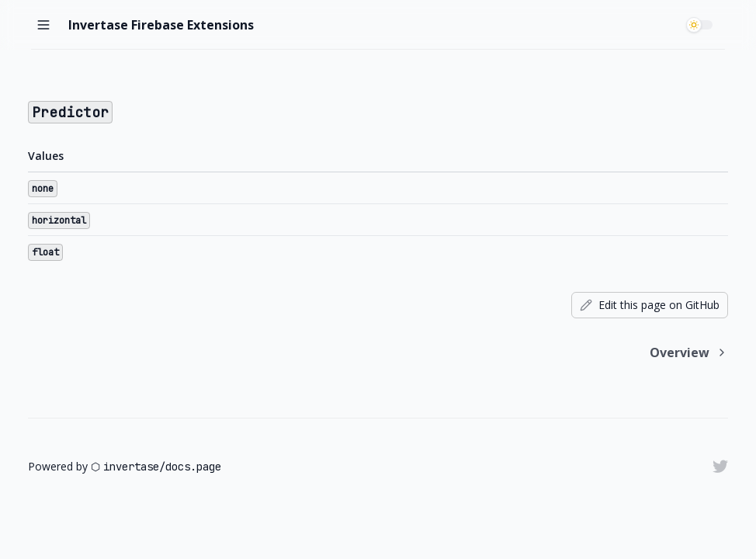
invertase (131, 467)
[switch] (702, 25)
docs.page (193, 467)
